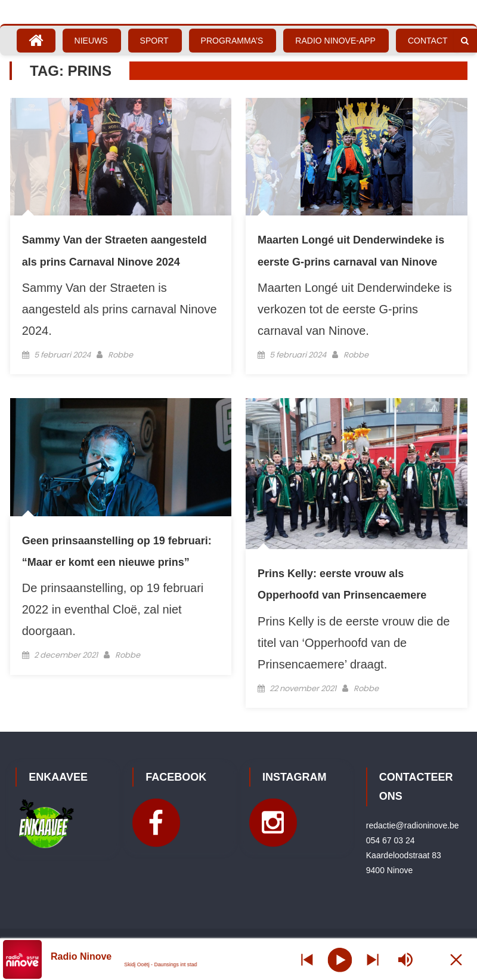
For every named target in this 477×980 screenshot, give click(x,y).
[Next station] (307, 959)
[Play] (340, 959)
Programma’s (232, 41)
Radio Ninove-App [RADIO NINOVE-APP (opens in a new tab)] (335, 41)
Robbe (120, 355)
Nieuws (91, 41)
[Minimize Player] (456, 959)
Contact (428, 41)
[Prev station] (373, 959)
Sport (154, 41)
